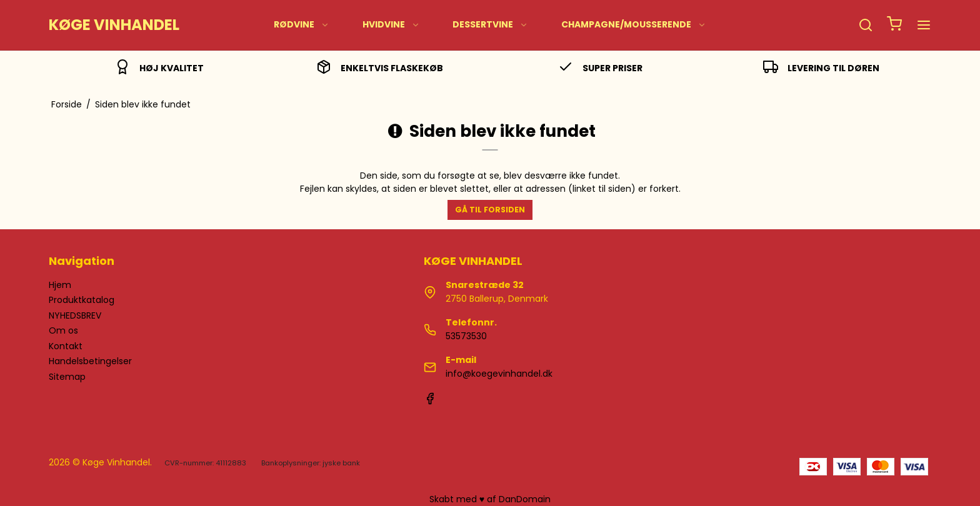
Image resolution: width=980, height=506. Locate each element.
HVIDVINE (391, 24)
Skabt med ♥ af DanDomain (490, 499)
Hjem (60, 285)
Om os (63, 330)
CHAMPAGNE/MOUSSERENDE (634, 24)
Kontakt (66, 346)
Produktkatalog (82, 300)
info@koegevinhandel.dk (499, 374)
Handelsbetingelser (90, 361)
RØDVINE (302, 24)
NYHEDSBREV (75, 315)
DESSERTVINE (490, 24)
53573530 (466, 336)
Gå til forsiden (490, 210)
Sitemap (67, 377)
